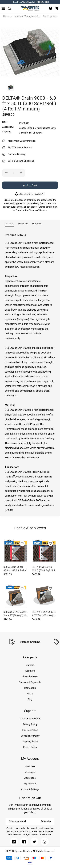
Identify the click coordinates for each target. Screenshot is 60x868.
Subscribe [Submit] (46, 821)
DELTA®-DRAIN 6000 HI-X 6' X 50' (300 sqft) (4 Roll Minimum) (16, 614)
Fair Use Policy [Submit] (30, 730)
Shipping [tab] (23, 224)
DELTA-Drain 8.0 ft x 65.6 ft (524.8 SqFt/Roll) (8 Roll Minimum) (44, 569)
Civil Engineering (51, 16)
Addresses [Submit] (30, 778)
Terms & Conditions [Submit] (30, 719)
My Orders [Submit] (30, 766)
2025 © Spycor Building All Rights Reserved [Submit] (30, 851)
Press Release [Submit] (30, 676)
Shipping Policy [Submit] (30, 741)
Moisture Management (26, 16)
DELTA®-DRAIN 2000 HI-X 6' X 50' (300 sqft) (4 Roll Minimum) (44, 614)
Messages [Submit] (30, 772)
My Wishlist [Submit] (30, 784)
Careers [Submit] (30, 665)
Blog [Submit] (30, 699)
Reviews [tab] (37, 224)
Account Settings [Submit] (30, 789)
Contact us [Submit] (30, 688)
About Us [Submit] (30, 671)
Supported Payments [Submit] (30, 682)
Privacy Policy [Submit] (30, 724)
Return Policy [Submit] (30, 747)
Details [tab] (9, 224)
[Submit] (3, 9)
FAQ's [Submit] (30, 694)
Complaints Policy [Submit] (30, 736)
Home (6, 16)
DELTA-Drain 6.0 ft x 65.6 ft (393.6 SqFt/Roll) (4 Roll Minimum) (16, 569)
